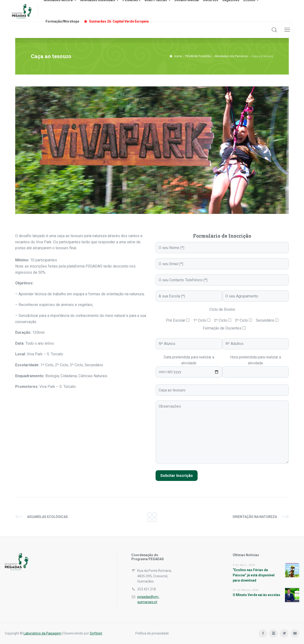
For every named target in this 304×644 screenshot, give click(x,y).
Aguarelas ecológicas (47, 517)
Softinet (96, 633)
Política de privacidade (152, 633)
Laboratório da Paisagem (42, 633)
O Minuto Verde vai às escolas (256, 595)
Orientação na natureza (255, 517)
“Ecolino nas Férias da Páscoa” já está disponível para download (254, 575)
